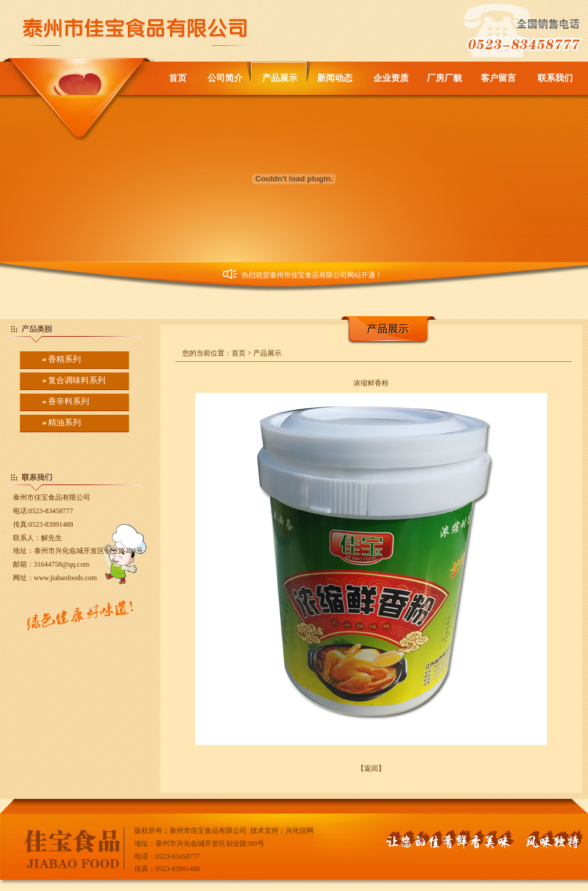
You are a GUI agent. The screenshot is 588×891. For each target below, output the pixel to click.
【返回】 (371, 768)
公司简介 (225, 78)
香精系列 (64, 359)
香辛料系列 (69, 402)
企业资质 (391, 78)
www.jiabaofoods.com (66, 578)
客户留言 (498, 78)
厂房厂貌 (444, 78)
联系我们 (555, 78)
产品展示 (280, 78)
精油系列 (64, 423)
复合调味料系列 (77, 380)
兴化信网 (300, 831)
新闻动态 (335, 78)
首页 (178, 78)
